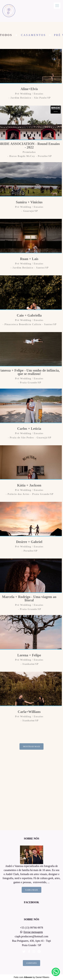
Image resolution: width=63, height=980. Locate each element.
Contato (32, 963)
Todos (6, 35)
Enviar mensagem (33, 932)
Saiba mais (32, 890)
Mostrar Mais (32, 746)
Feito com (32, 977)
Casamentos (33, 35)
